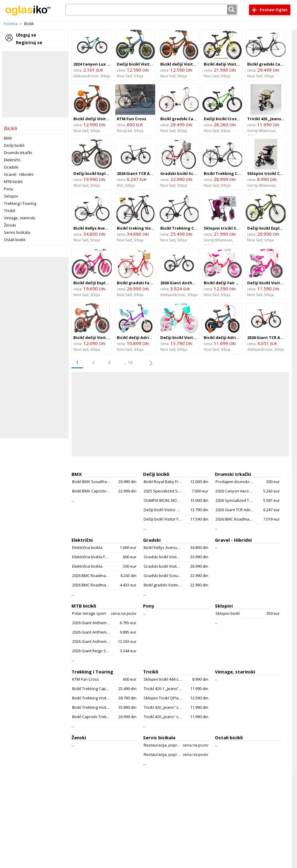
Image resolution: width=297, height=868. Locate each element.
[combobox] (152, 10)
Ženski (10, 225)
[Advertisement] (35, 84)
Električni (12, 160)
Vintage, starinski (20, 218)
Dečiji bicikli (14, 145)
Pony (9, 189)
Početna (11, 24)
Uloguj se (26, 35)
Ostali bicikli (15, 240)
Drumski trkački (18, 153)
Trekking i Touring (20, 203)
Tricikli (10, 211)
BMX (8, 138)
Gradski (11, 167)
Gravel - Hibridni (19, 174)
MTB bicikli (13, 182)
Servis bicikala (17, 232)
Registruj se (29, 42)
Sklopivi (11, 196)
